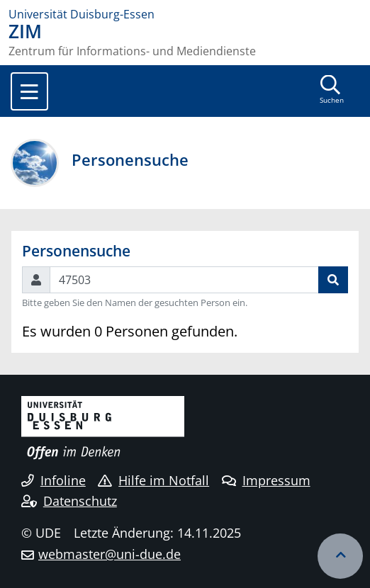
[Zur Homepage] (185, 14)
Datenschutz (69, 501)
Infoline (54, 480)
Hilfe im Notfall (153, 480)
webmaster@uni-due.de (110, 554)
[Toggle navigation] (29, 91)
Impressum (266, 480)
